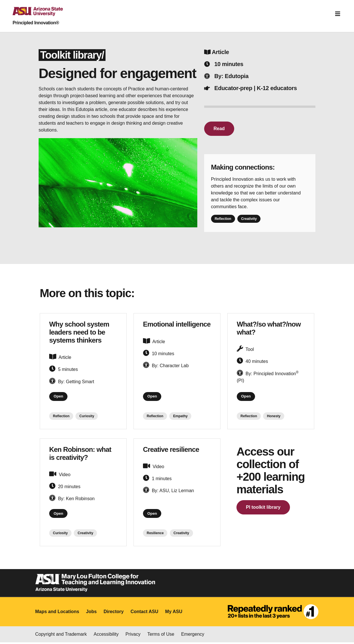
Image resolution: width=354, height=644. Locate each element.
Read (219, 129)
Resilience (155, 535)
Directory (114, 613)
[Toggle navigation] (338, 14)
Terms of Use (161, 636)
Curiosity (87, 417)
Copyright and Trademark (61, 636)
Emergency (193, 636)
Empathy (180, 417)
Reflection (223, 219)
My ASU (174, 613)
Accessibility (106, 636)
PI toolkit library (263, 508)
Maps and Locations (57, 613)
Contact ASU (144, 613)
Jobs (91, 613)
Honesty (274, 417)
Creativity (249, 219)
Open (59, 397)
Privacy (133, 636)
